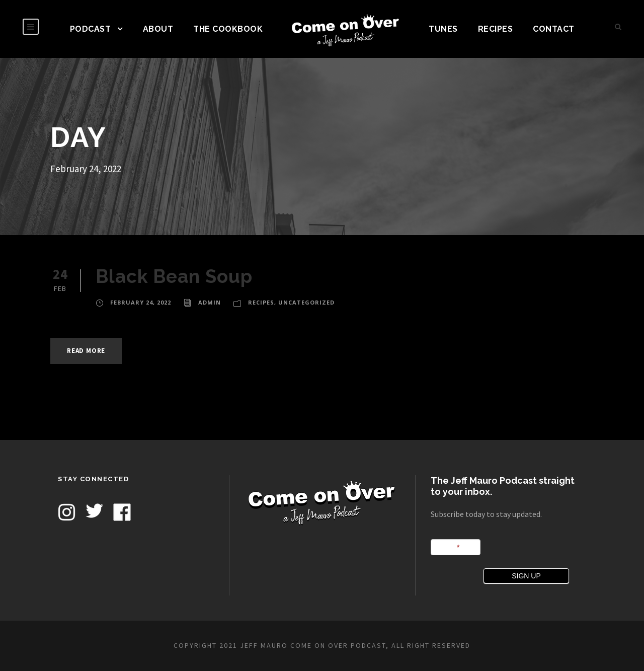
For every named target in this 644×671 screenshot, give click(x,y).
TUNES (443, 29)
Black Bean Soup (174, 276)
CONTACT (554, 29)
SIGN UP (526, 576)
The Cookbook (228, 29)
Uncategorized (306, 302)
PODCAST (91, 29)
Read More (86, 351)
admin (210, 302)
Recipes (496, 29)
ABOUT (158, 29)
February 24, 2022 (141, 302)
